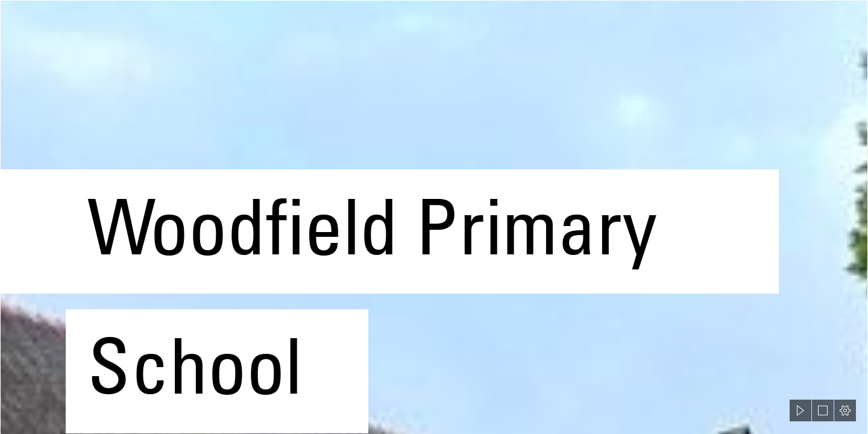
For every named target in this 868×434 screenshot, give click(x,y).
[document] (434, 217)
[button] (800, 410)
